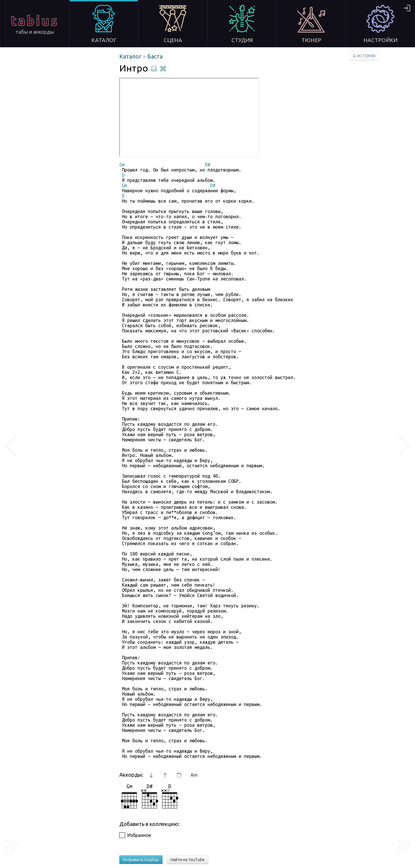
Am (194, 775)
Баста (155, 56)
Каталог (131, 56)
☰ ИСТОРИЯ (364, 56)
